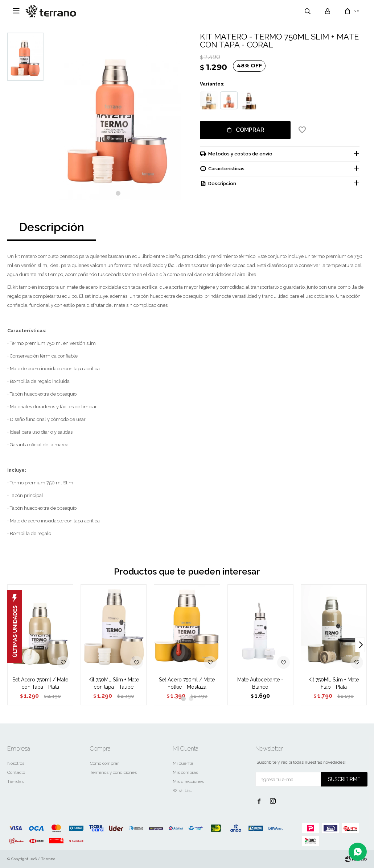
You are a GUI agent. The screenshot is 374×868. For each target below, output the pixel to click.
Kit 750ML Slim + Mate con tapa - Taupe (114, 683)
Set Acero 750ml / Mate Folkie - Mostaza (187, 683)
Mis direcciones (188, 781)
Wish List (182, 790)
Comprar (250, 130)
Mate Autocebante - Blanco (260, 683)
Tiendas (15, 781)
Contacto (16, 772)
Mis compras (185, 772)
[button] (118, 193)
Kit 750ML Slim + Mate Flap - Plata (334, 683)
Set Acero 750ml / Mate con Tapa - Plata (40, 683)
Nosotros (16, 763)
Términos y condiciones (113, 772)
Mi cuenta (183, 763)
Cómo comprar (104, 763)
